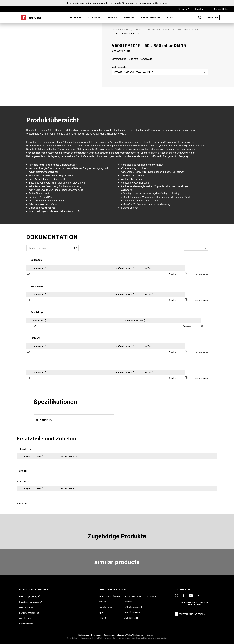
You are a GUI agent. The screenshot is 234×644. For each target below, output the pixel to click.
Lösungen (95, 17)
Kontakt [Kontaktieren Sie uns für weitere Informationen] (103, 618)
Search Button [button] (200, 18)
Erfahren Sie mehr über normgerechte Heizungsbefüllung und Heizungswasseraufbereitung (117, 3)
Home (31, 17)
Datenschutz (96, 635)
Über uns (185, 9)
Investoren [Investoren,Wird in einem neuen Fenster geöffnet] (200, 9)
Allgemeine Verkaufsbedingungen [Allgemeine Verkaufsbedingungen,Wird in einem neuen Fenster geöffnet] (131, 635)
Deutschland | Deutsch (193, 614)
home (114, 30)
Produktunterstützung (109, 596)
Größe (149, 268)
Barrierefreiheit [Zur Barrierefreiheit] (26, 624)
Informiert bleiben (220, 9)
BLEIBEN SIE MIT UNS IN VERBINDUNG (195, 604)
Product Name (69, 456)
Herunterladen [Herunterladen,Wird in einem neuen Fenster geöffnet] (201, 274)
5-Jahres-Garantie (133, 596)
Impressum (152, 596)
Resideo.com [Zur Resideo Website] (84, 635)
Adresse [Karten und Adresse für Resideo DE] (128, 602)
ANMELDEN (213, 17)
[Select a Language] (196, 248)
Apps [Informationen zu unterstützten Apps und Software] (101, 612)
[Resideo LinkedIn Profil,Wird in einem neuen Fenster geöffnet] (198, 596)
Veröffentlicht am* (125, 268)
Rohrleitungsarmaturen (159, 30)
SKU (40, 456)
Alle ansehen (44, 420)
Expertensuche (151, 17)
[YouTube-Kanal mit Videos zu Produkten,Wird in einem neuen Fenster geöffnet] (191, 596)
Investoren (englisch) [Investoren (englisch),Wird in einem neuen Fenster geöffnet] (29, 602)
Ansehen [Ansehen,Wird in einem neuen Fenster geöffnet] (173, 274)
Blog (170, 17)
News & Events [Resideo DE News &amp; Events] (26, 607)
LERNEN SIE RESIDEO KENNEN (38, 590)
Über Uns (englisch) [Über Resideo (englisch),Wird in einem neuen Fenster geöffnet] (28, 596)
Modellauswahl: (119, 67)
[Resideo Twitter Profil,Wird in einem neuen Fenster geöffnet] (177, 596)
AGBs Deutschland (133, 607)
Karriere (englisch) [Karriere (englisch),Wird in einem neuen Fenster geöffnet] (28, 613)
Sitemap (150, 635)
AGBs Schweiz (131, 618)
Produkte (76, 17)
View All (23, 471)
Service (112, 17)
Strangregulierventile (188, 30)
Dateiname (40, 268)
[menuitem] (76, 17)
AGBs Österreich (132, 612)
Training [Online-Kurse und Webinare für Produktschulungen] (103, 602)
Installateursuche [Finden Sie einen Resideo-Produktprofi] (107, 607)
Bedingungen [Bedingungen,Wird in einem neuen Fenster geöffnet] (109, 635)
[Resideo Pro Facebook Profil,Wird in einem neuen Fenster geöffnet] (184, 596)
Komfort (138, 30)
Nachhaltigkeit (26, 618)
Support (129, 17)
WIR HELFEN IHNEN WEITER (116, 590)
